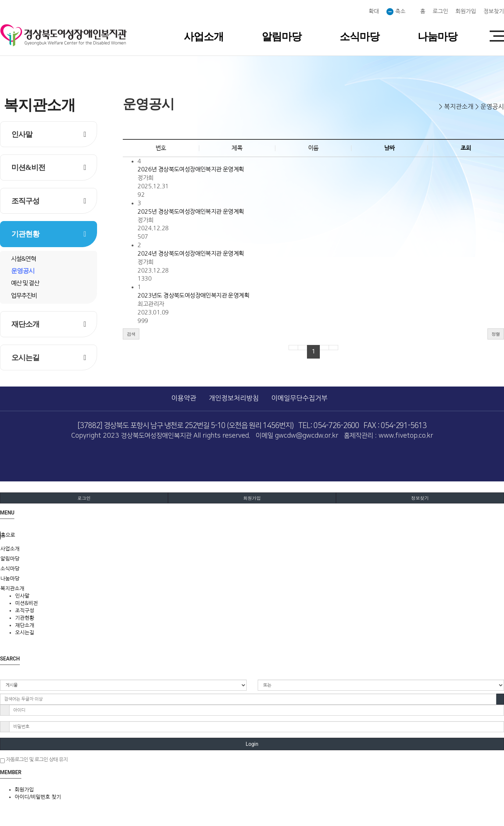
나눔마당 (437, 37)
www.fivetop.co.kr (406, 436)
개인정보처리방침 (234, 398)
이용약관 (184, 398)
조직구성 (25, 201)
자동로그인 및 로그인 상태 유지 (34, 760)
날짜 (389, 148)
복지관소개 (12, 588)
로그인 (440, 11)
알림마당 (282, 37)
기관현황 (25, 234)
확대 (373, 11)
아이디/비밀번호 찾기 (38, 797)
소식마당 (360, 37)
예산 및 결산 (25, 283)
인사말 (22, 134)
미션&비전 (28, 167)
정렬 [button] (496, 334)
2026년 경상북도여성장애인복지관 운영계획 (191, 169)
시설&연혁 (23, 259)
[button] (131, 334)
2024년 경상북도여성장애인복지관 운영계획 (191, 253)
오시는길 (25, 357)
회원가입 (466, 11)
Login (252, 744)
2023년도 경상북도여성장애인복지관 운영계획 (193, 295)
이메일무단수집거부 (299, 398)
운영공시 (23, 271)
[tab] (252, 549)
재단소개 (25, 324)
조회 (466, 148)
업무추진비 (24, 296)
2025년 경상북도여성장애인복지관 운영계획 (191, 211)
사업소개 (204, 37)
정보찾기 (494, 11)
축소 (396, 12)
